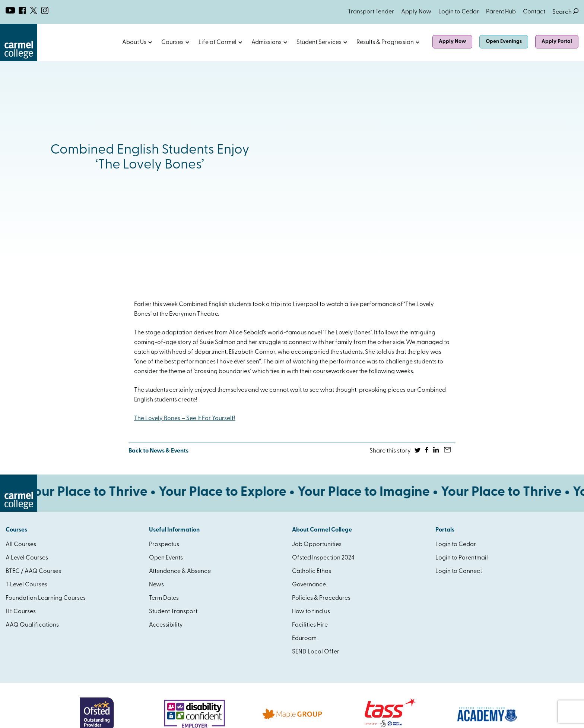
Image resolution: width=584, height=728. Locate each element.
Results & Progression (385, 42)
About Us (134, 42)
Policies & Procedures (321, 598)
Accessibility (166, 625)
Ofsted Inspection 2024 (323, 558)
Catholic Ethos (312, 571)
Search (565, 12)
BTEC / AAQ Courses (33, 571)
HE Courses (21, 612)
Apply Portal (557, 42)
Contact (534, 12)
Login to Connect (459, 571)
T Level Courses (26, 585)
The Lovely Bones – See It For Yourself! (185, 419)
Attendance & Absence (180, 571)
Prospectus (164, 545)
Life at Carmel (218, 42)
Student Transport (173, 612)
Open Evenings (504, 42)
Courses (172, 42)
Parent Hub (501, 12)
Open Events (166, 558)
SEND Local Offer (316, 652)
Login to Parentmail (462, 558)
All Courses (21, 545)
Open (150, 42)
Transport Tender (371, 12)
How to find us (311, 612)
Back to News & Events (158, 451)
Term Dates (164, 598)
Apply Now (416, 12)
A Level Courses (27, 558)
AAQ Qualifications (32, 625)
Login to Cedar (459, 12)
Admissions (266, 42)
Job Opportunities (317, 545)
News (156, 585)
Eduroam (304, 639)
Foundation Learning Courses (46, 598)
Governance (309, 585)
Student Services (319, 42)
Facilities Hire (310, 625)
